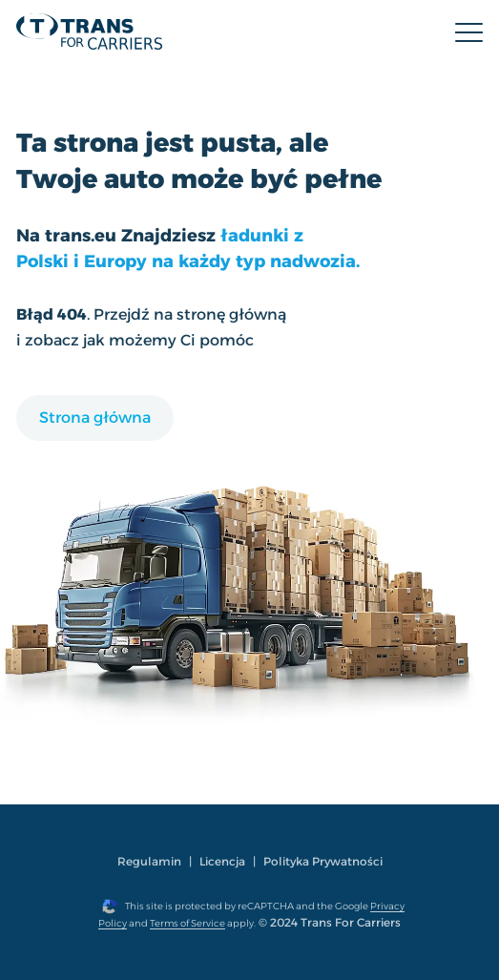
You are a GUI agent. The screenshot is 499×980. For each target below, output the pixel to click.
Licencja (222, 861)
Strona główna (95, 417)
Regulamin (149, 861)
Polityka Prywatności (323, 861)
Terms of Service (187, 923)
